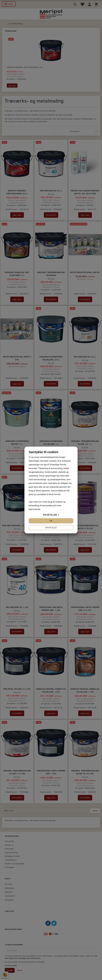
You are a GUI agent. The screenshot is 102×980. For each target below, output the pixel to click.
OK (51, 521)
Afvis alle (51, 528)
